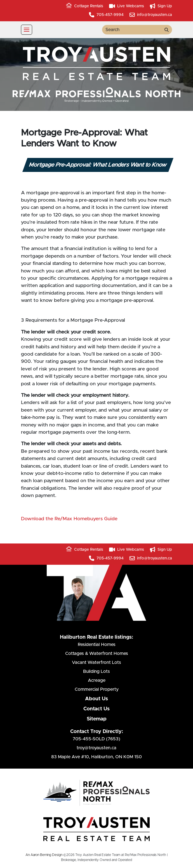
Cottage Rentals (84, 6)
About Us (96, 699)
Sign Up (161, 6)
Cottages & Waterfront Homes (97, 654)
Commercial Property (97, 689)
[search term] (132, 30)
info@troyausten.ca (151, 15)
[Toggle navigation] (27, 30)
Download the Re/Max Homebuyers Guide (70, 519)
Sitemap (97, 719)
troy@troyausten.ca (96, 748)
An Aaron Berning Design (44, 855)
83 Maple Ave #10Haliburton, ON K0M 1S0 (96, 757)
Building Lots (96, 671)
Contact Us (96, 709)
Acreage (97, 680)
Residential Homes (97, 645)
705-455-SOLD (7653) (96, 739)
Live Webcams (127, 6)
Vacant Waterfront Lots (96, 662)
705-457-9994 (106, 15)
